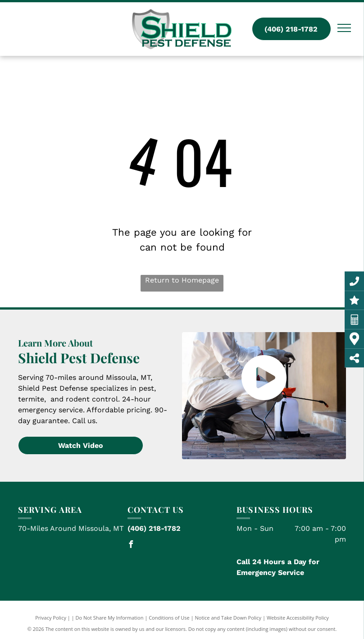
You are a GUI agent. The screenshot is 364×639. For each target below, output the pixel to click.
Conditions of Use (169, 618)
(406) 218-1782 (154, 528)
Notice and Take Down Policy (228, 618)
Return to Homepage (182, 280)
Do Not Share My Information (110, 618)
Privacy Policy (51, 618)
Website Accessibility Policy (298, 618)
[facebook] (131, 545)
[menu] (344, 28)
